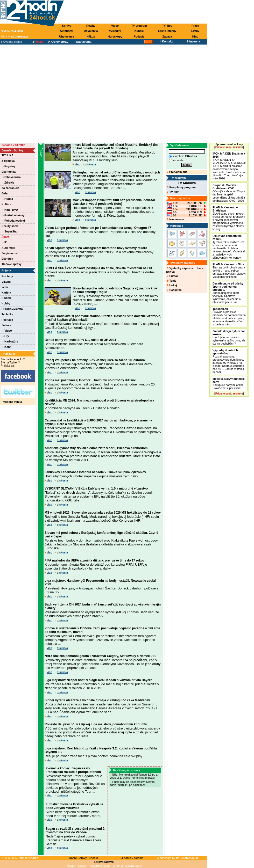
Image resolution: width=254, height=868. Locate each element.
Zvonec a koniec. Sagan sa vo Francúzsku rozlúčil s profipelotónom (73, 770)
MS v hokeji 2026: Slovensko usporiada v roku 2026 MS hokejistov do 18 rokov (103, 513)
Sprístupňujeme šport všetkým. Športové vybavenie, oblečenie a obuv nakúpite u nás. (228, 293)
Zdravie (8, 183)
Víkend (6, 282)
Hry (6, 336)
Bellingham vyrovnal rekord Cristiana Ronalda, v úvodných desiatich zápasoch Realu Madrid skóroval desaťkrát (116, 174)
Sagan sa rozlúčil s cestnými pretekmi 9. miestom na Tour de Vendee (75, 830)
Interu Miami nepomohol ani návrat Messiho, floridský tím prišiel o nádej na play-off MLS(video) (115, 147)
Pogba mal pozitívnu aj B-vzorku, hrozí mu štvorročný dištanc (90, 380)
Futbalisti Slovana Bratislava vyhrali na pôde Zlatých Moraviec (75, 806)
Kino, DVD (10, 210)
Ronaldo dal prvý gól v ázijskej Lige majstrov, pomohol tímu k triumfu (96, 724)
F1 (5, 242)
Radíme (7, 298)
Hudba (8, 199)
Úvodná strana (12, 42)
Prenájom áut (177, 172)
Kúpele (139, 31)
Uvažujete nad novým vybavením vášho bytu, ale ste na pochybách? (229, 337)
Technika (7, 314)
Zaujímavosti (10, 253)
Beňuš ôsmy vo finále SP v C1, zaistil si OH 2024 (80, 340)
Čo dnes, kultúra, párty (127, 866)
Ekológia (7, 259)
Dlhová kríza (12, 177)
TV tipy (173, 192)
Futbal (172, 276)
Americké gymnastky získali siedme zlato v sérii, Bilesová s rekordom (96, 448)
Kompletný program (181, 187)
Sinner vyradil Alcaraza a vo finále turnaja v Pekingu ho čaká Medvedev (97, 700)
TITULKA (8, 155)
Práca (195, 26)
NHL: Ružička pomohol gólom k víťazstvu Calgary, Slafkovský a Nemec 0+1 (100, 656)
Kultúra (6, 204)
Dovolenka (91, 31)
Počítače (7, 320)
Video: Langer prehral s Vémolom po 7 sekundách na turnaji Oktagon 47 (98, 228)
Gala (5, 193)
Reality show (10, 226)
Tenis (172, 281)
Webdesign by (178, 858)
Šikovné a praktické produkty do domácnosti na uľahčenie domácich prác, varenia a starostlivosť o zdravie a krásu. (229, 317)
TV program (139, 26)
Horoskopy (115, 37)
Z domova (8, 161)
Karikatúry (10, 341)
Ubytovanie (66, 37)
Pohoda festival (14, 221)
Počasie (139, 37)
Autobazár (67, 31)
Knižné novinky (14, 215)
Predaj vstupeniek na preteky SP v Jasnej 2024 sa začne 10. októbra (95, 360)
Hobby (6, 303)
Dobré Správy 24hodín (82, 858)
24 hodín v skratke (131, 858)
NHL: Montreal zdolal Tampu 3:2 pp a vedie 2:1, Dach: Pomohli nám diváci (134, 776)
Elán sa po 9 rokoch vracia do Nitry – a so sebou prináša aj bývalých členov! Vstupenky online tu (229, 271)
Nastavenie (175, 219)
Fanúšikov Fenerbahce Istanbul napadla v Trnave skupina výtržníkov (95, 472)
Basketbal (175, 290)
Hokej (172, 285)
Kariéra (6, 293)
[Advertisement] (49, 93)
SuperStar (10, 231)
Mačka (71, 866)
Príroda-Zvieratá (12, 309)
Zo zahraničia (10, 188)
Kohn (7, 347)
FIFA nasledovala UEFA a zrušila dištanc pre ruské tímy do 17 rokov (94, 560)
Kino (195, 37)
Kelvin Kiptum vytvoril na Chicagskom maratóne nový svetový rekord (96, 248)
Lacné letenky (167, 31)
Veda (5, 287)
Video (115, 26)
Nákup (91, 37)
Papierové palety (100, 866)
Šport (5, 237)
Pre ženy (7, 276)
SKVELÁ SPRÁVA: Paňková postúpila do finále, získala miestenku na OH (98, 268)
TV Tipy (167, 26)
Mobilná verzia (11, 402)
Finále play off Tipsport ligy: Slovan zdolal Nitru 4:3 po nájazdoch (132, 783)
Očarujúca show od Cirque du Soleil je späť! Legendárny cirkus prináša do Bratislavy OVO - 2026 (229, 193)
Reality (91, 26)
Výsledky (115, 31)
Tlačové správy (12, 264)
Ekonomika (9, 172)
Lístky (195, 31)
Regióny (9, 166)
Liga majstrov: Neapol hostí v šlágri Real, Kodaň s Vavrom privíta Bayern (98, 680)
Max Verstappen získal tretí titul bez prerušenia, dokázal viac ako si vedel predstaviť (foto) (114, 202)
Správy (67, 26)
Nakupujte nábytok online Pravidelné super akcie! (229, 383)
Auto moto (8, 248)
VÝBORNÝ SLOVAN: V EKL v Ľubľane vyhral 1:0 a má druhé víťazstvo (96, 488)
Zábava (167, 37)
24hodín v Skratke (13, 145)
